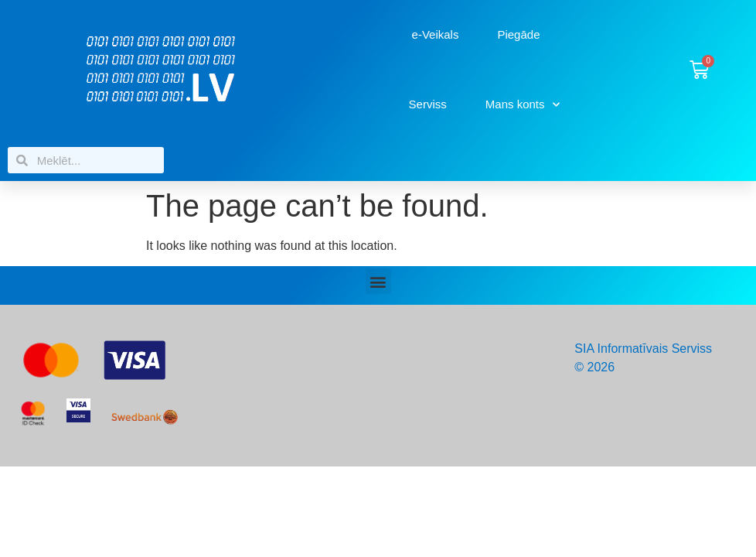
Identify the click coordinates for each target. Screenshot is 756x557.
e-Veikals (436, 34)
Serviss (428, 104)
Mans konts (523, 105)
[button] (378, 281)
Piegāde (518, 34)
